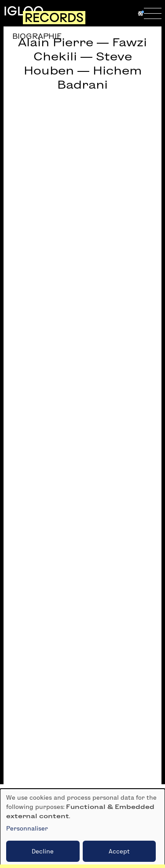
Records (54, 18)
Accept (119, 851)
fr (115, 13)
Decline (43, 851)
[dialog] (82, 828)
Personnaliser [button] (27, 828)
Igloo (24, 11)
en (131, 13)
